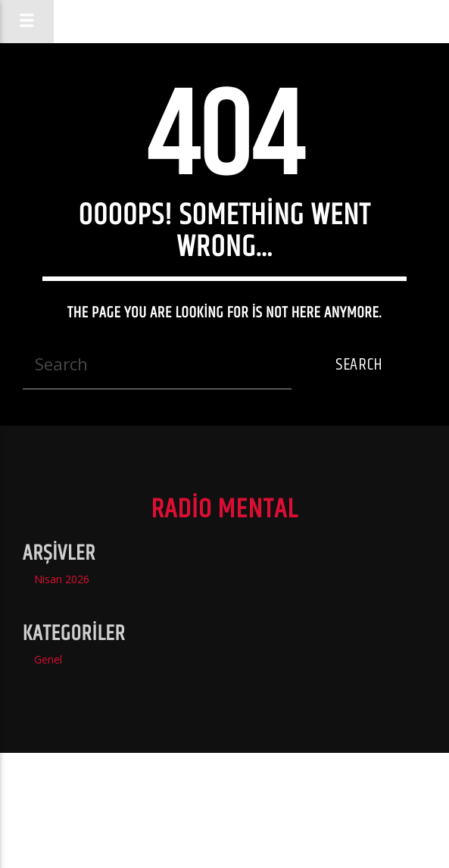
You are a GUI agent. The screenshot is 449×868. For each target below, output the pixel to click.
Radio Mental (224, 21)
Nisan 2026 (62, 579)
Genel (48, 659)
